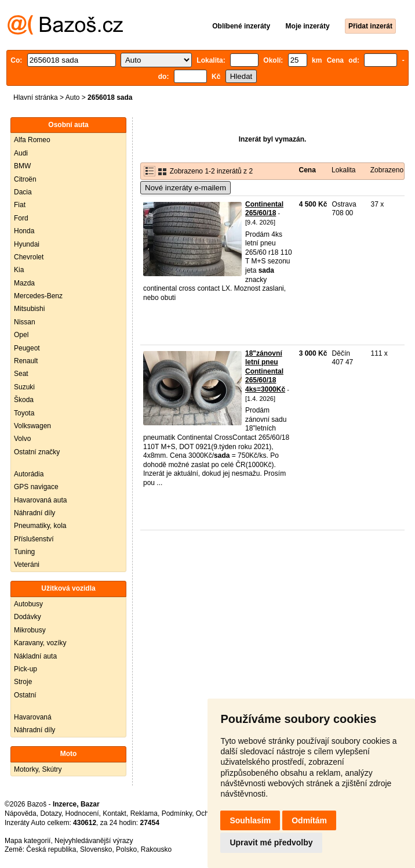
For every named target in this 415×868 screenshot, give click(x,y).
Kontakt (114, 813)
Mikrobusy (30, 630)
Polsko (126, 849)
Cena (307, 170)
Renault (26, 361)
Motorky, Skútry (38, 769)
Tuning (24, 552)
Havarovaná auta (40, 500)
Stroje (23, 682)
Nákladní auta (35, 656)
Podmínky (177, 813)
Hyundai (27, 244)
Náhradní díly (34, 513)
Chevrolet (29, 257)
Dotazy (50, 813)
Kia (19, 270)
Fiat (20, 205)
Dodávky (28, 617)
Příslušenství (34, 539)
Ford (21, 218)
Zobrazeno (387, 170)
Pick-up (26, 669)
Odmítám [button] (309, 820)
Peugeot (27, 348)
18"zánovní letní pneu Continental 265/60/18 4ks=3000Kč (265, 371)
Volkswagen (32, 426)
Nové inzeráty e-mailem (185, 188)
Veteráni (27, 565)
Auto (73, 97)
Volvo (22, 439)
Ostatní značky (37, 452)
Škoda (24, 400)
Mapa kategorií (28, 841)
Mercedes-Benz (38, 296)
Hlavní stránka (36, 97)
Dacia (23, 192)
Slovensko (96, 849)
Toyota (24, 413)
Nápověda (21, 813)
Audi (21, 153)
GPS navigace (36, 487)
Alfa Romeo (32, 140)
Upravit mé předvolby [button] (271, 842)
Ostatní (25, 695)
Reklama (144, 813)
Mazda (24, 283)
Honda (24, 231)
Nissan (25, 322)
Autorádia (29, 474)
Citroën (25, 179)
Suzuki (24, 387)
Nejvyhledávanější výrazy (94, 841)
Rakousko (156, 849)
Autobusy (28, 604)
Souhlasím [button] (250, 820)
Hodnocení (82, 813)
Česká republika (51, 849)
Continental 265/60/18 (264, 209)
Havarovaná (33, 717)
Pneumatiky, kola (40, 526)
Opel (21, 335)
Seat (21, 374)
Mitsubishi (29, 309)
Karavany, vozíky (40, 643)
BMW (22, 166)
